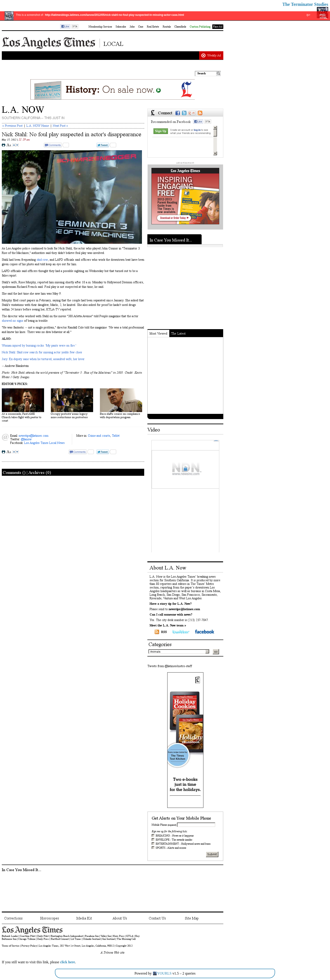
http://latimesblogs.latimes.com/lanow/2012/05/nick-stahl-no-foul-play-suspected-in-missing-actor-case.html (114, 15)
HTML (324, 18)
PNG (323, 15)
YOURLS (164, 973)
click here (68, 962)
